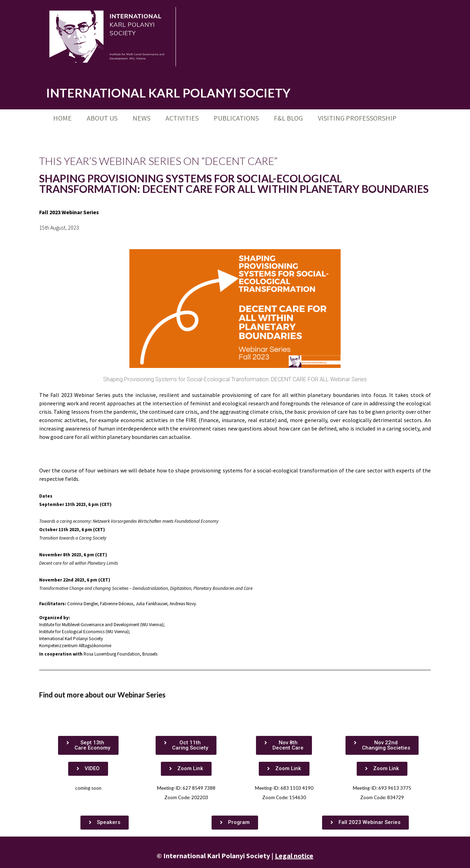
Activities (182, 118)
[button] (88, 745)
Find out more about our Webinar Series (102, 695)
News (141, 118)
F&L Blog (288, 118)
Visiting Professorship (357, 118)
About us (102, 118)
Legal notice (294, 856)
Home (62, 118)
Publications (236, 118)
